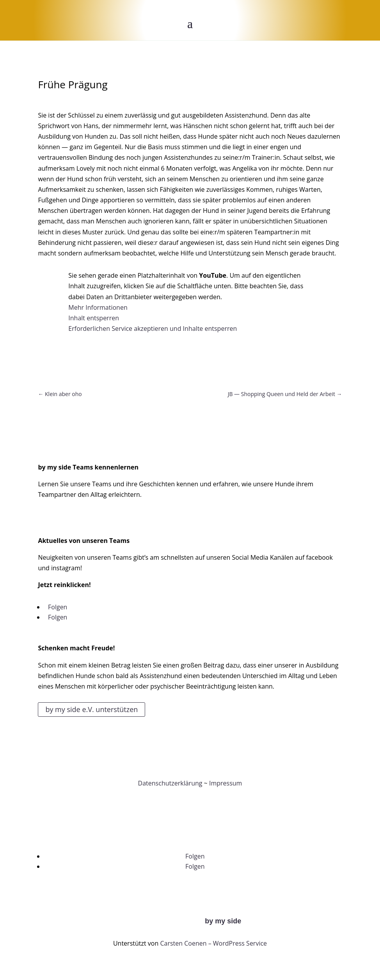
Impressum (226, 783)
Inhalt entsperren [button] (94, 318)
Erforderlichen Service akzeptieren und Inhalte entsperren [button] (153, 328)
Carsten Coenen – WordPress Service (213, 943)
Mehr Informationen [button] (98, 307)
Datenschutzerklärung (170, 783)
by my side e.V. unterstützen (91, 709)
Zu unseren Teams (75, 518)
